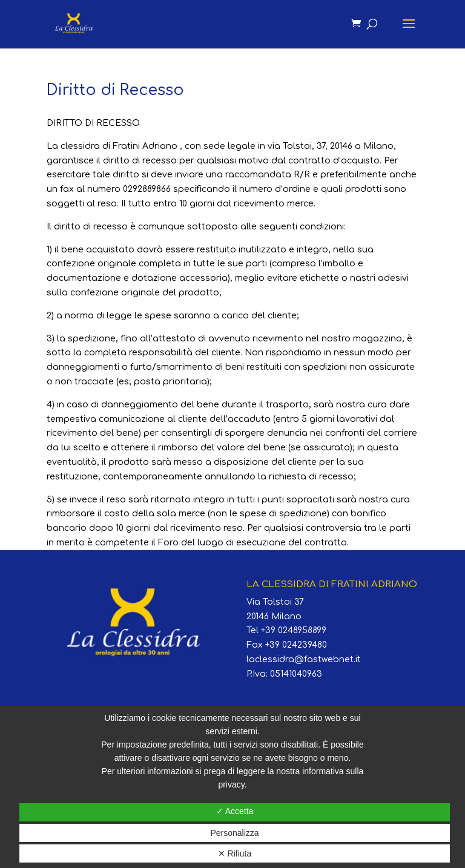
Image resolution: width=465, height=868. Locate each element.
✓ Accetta (235, 811)
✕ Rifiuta (235, 853)
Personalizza (234, 833)
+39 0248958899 (294, 630)
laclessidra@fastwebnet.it (304, 659)
